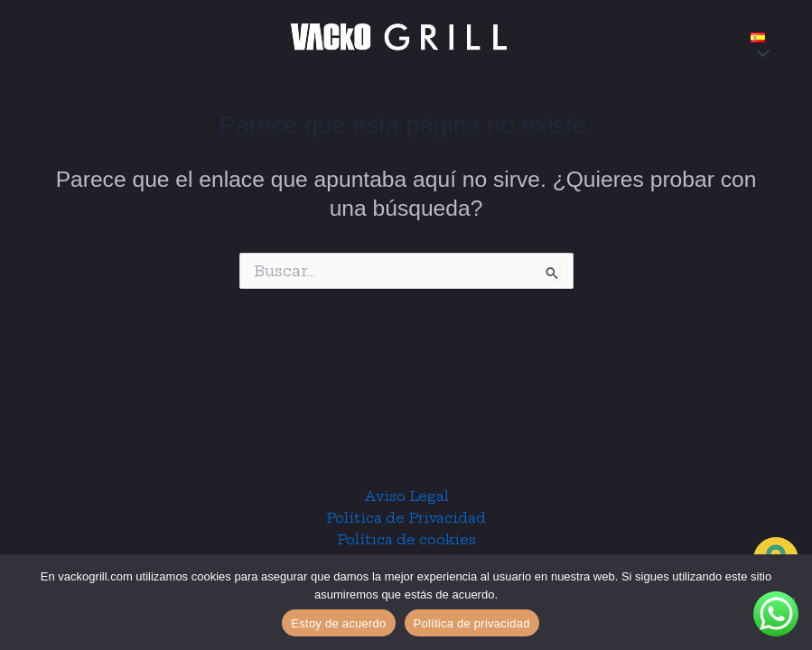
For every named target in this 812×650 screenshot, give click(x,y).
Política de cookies (406, 540)
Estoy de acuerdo (338, 623)
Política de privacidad (472, 623)
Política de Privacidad (406, 518)
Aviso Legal (406, 497)
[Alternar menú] (758, 55)
